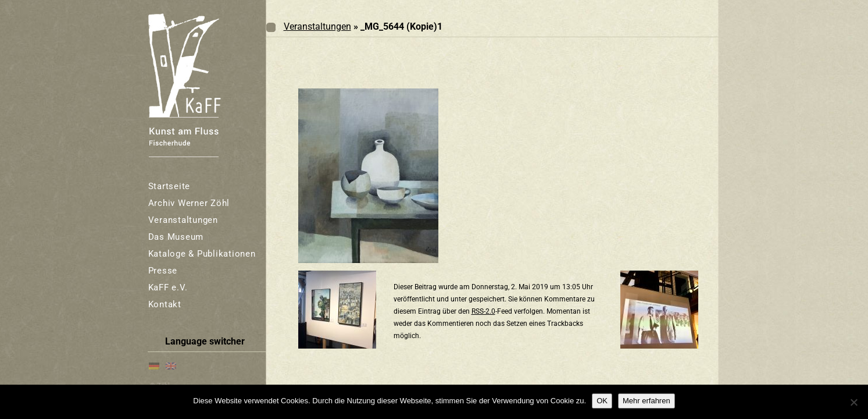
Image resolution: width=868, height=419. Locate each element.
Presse (163, 271)
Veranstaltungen (183, 220)
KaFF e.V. (168, 287)
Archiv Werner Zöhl (189, 203)
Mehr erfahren (646, 401)
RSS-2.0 (483, 311)
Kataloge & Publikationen (202, 254)
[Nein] (853, 402)
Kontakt (165, 304)
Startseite (169, 186)
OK (602, 401)
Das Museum (176, 237)
